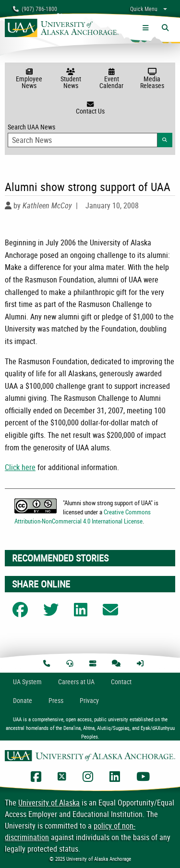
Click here (20, 467)
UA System (27, 682)
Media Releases (152, 79)
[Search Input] (83, 140)
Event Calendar (112, 79)
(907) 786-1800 (35, 9)
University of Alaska (49, 803)
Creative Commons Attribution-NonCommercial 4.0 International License (83, 517)
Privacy (89, 700)
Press (56, 700)
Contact (121, 682)
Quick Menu (144, 9)
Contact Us (90, 108)
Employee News (29, 79)
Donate (23, 700)
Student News (71, 79)
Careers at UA (76, 682)
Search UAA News (90, 135)
